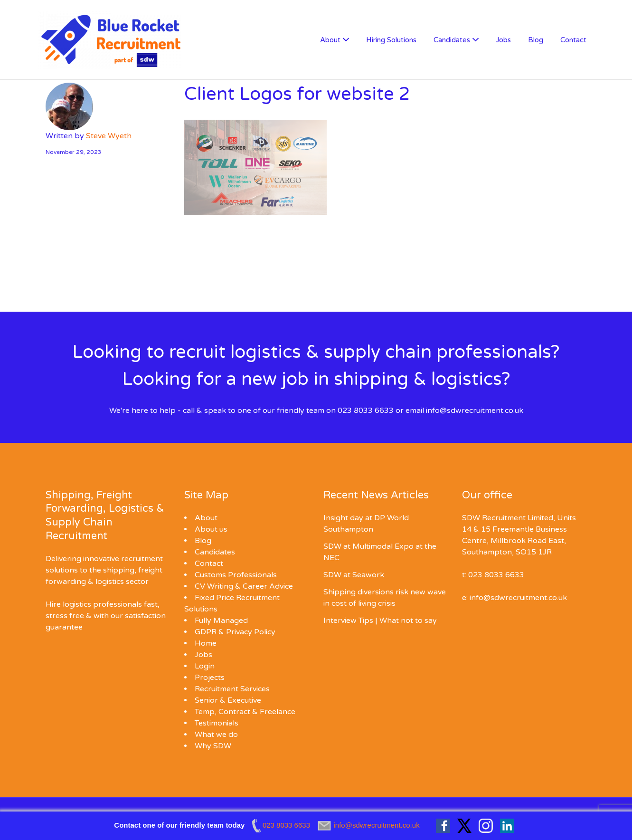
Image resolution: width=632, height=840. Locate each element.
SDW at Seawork (354, 575)
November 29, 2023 (74, 152)
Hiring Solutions (391, 40)
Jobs (503, 40)
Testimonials (217, 723)
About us (211, 529)
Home (206, 643)
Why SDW (213, 746)
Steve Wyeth (109, 136)
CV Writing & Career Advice (244, 586)
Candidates (452, 40)
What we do (216, 735)
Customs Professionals (236, 575)
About (330, 40)
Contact (573, 40)
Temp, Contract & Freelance (245, 712)
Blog (536, 40)
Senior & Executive (228, 700)
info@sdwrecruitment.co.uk (475, 410)
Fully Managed (221, 620)
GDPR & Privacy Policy (235, 632)
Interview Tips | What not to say (380, 620)
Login (205, 666)
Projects (210, 678)
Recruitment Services (232, 689)
